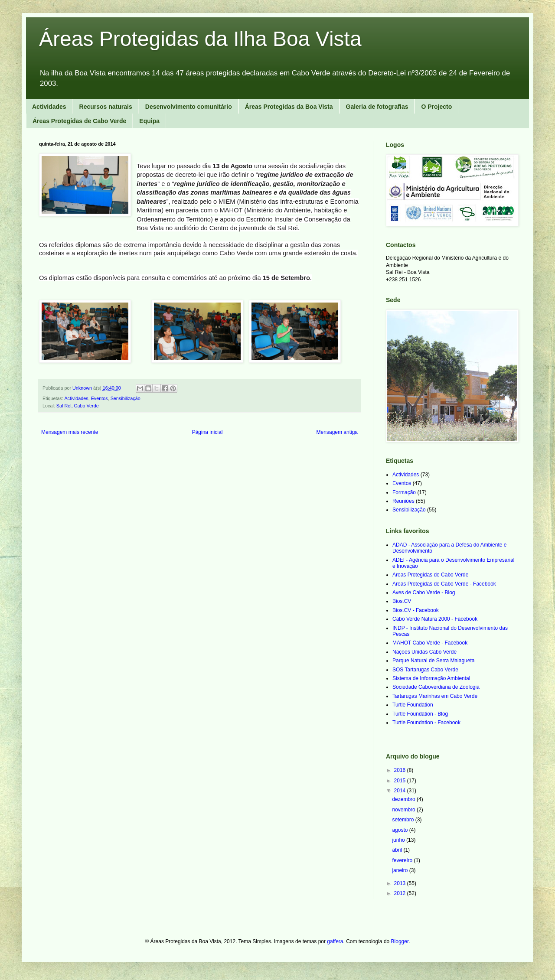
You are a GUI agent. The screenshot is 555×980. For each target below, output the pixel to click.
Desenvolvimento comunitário (189, 107)
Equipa (149, 121)
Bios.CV (402, 601)
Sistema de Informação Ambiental (431, 678)
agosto (400, 830)
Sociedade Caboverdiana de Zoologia (436, 687)
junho (399, 840)
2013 (401, 883)
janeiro (400, 870)
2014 (401, 791)
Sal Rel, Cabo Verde (78, 406)
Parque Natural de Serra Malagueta (433, 661)
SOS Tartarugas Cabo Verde (425, 670)
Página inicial (207, 432)
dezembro (404, 799)
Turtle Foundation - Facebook (426, 723)
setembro (403, 820)
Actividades (49, 107)
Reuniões (403, 501)
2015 (401, 781)
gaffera (335, 941)
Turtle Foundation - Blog (420, 714)
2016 (401, 770)
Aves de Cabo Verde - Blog (424, 593)
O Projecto (436, 107)
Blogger (400, 941)
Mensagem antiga (337, 432)
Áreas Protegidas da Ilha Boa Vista (200, 39)
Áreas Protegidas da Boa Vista (289, 107)
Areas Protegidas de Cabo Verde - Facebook (444, 584)
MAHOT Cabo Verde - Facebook (430, 643)
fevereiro (403, 860)
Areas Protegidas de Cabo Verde (430, 575)
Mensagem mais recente (70, 432)
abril (398, 850)
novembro (404, 810)
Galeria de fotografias (377, 107)
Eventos (100, 398)
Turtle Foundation (413, 705)
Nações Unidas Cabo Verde (424, 652)
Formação (404, 492)
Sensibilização (126, 398)
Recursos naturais (106, 107)
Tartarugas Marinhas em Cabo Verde (435, 696)
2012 (401, 893)
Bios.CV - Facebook (416, 610)
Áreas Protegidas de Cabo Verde (79, 121)
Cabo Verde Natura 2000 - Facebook (435, 619)
